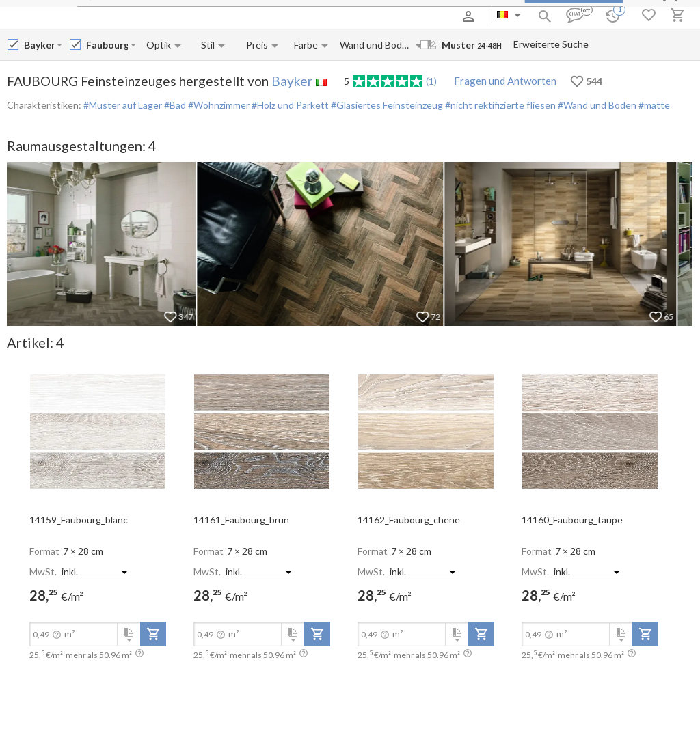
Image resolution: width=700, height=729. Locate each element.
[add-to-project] (153, 634)
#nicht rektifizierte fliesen (499, 105)
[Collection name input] (107, 45)
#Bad (174, 105)
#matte (653, 105)
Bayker (292, 81)
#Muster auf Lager (123, 105)
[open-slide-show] (98, 430)
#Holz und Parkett (289, 105)
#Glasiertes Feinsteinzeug (386, 105)
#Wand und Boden (596, 105)
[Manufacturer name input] (39, 45)
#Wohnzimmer (218, 105)
